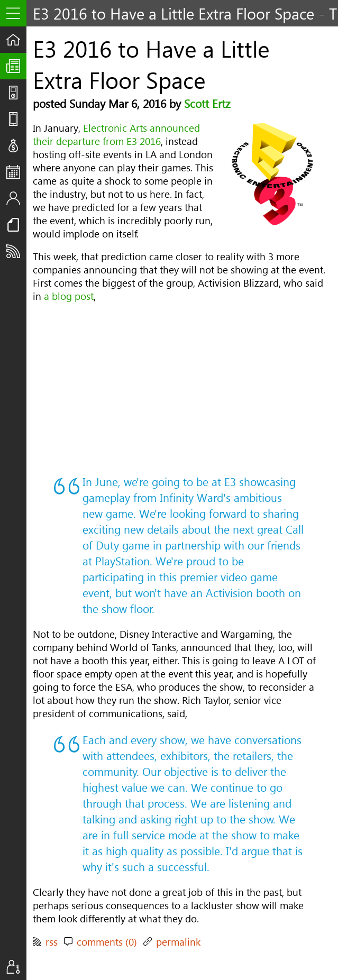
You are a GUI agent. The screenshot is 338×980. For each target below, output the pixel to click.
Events (16, 172)
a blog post (69, 296)
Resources (16, 225)
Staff (16, 198)
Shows (16, 93)
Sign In (16, 967)
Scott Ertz (207, 103)
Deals (16, 145)
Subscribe (16, 251)
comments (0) (107, 942)
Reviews (16, 119)
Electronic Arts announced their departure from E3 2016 (116, 134)
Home (16, 40)
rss (52, 942)
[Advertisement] (179, 388)
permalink (178, 942)
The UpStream (16, 66)
